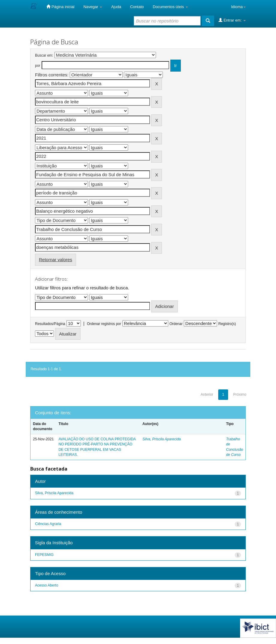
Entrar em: (232, 20)
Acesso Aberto (47, 585)
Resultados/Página (50, 324)
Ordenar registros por (104, 324)
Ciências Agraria (48, 524)
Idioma (238, 7)
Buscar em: (44, 55)
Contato (137, 7)
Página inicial (60, 7)
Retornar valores (56, 260)
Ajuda (116, 7)
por (38, 66)
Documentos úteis (170, 7)
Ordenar (176, 324)
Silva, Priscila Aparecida (162, 439)
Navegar (93, 7)
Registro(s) (227, 324)
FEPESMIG (44, 555)
